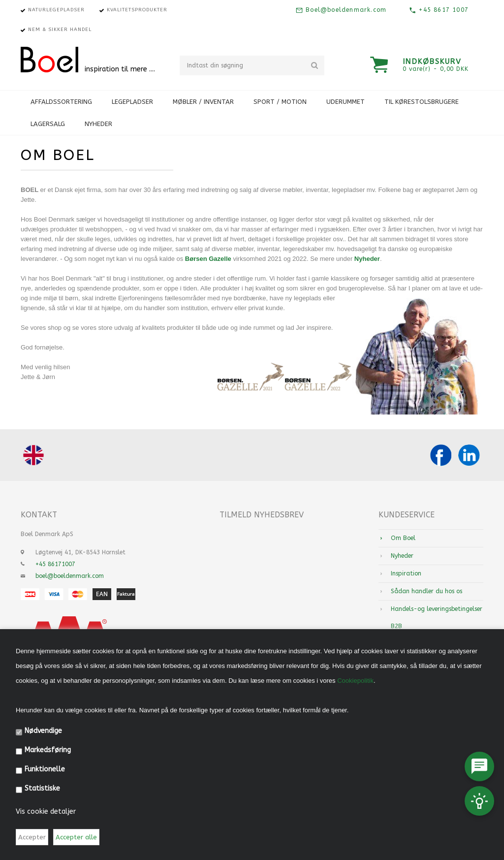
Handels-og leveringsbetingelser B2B (437, 618)
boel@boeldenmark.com (70, 576)
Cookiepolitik (355, 681)
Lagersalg (48, 124)
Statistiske (42, 788)
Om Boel (403, 538)
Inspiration (406, 573)
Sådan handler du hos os (426, 591)
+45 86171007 (55, 564)
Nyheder (98, 124)
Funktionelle (45, 769)
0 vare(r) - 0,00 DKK (436, 69)
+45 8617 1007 (442, 10)
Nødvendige (43, 731)
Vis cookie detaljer (46, 812)
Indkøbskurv (432, 62)
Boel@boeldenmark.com (345, 10)
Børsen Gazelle (208, 259)
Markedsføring (48, 750)
